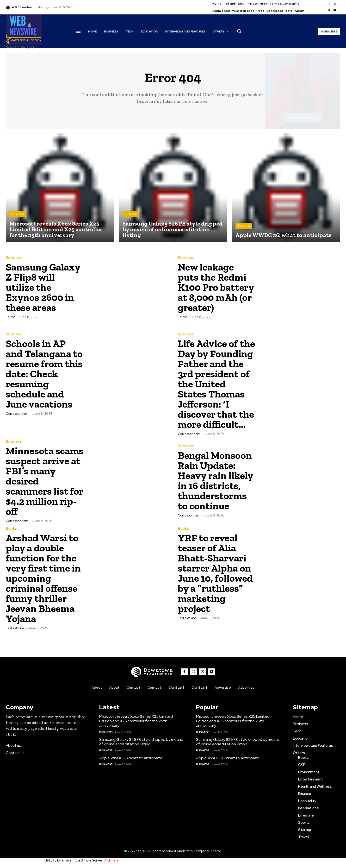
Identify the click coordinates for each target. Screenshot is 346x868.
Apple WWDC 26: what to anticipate (131, 758)
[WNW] (152, 672)
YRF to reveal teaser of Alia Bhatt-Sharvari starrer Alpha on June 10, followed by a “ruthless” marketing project (215, 573)
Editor (10, 317)
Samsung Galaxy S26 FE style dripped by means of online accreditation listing (141, 742)
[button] (239, 31)
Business (18, 214)
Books (11, 529)
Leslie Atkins (15, 628)
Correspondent (17, 414)
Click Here (111, 860)
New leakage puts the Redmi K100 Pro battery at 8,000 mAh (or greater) (216, 287)
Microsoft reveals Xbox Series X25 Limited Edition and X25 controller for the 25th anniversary (136, 721)
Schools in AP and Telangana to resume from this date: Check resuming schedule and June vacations (44, 374)
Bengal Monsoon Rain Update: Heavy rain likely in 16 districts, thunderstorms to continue (216, 481)
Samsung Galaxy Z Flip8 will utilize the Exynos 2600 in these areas (43, 287)
